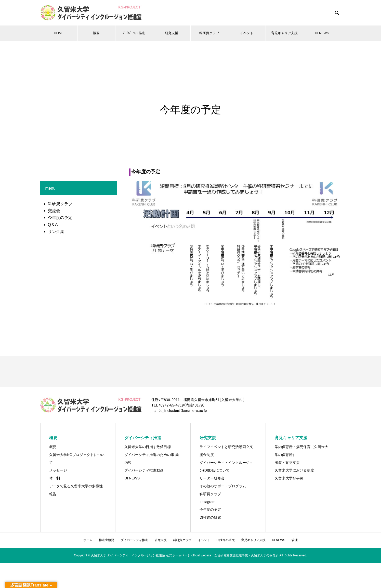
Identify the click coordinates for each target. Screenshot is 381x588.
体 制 (55, 478)
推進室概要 (107, 540)
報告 (53, 494)
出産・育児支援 (287, 463)
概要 (96, 33)
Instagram (207, 502)
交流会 (54, 211)
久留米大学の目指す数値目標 (148, 447)
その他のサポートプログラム (223, 486)
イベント (247, 33)
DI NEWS (322, 33)
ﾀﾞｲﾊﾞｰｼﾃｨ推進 (134, 33)
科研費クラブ (209, 33)
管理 (295, 540)
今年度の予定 (60, 218)
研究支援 (172, 33)
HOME (59, 33)
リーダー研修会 (212, 478)
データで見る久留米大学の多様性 (76, 486)
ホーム (88, 540)
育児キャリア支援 (284, 33)
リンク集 (56, 232)
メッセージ (58, 470)
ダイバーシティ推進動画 (144, 470)
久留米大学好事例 (289, 478)
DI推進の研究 (210, 517)
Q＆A (53, 225)
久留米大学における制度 (294, 470)
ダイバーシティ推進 (134, 540)
